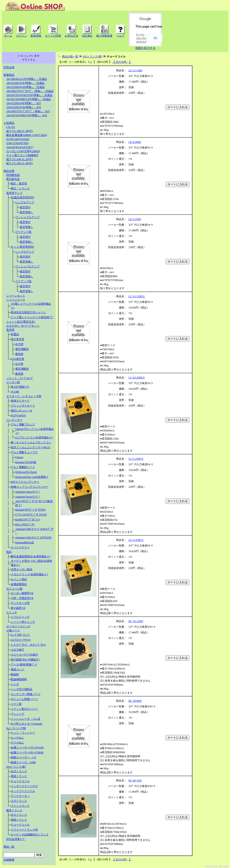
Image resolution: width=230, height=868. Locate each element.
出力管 (19, 344)
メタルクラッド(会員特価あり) (29, 574)
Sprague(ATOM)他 (26, 462)
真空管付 (25, 207)
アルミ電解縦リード (23, 467)
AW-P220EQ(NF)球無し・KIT (24, 103)
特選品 (15, 334)
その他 (15, 392)
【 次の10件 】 (122, 62)
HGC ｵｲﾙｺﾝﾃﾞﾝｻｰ (25, 525)
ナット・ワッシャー (23, 733)
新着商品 (9, 75)
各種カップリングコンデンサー (30, 487)
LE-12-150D (135, 70)
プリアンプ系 (23, 232)
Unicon (19, 457)
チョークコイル (20, 781)
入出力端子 (18, 650)
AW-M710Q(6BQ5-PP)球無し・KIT (27, 115)
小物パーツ (13, 630)
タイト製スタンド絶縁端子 (22, 155)
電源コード (18, 669)
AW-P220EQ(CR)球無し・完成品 (25, 87)
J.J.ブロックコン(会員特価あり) (34, 437)
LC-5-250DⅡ (136, 459)
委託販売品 (13, 179)
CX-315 (11, 127)
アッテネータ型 (20, 603)
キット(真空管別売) (22, 247)
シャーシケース (16, 300)
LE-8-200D (135, 142)
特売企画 (9, 67)
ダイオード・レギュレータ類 (24, 396)
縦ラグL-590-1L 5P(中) (20, 131)
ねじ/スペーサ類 (16, 728)
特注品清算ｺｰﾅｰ (16, 839)
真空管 (10, 330)
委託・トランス (20, 188)
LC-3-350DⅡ (136, 540)
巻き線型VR (18, 608)
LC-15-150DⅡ (137, 296)
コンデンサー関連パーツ (26, 694)
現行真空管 (18, 339)
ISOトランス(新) (16, 767)
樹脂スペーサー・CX (23, 757)
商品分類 (9, 171)
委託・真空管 (19, 184)
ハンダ (15, 684)
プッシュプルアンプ (27, 217)
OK (155, 38)
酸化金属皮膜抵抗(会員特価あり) (31, 556)
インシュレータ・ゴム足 (26, 719)
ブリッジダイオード (23, 406)
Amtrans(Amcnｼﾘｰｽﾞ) (28, 497)
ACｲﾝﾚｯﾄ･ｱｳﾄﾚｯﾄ (21, 640)
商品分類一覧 (70, 57)
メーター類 (13, 382)
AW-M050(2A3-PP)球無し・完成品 (27, 79)
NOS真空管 (18, 359)
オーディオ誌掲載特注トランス (30, 835)
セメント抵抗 (19, 579)
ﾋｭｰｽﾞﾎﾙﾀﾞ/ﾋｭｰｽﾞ (21, 635)
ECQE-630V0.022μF (18, 139)
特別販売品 (13, 175)
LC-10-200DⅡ (137, 378)
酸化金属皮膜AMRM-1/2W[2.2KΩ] (27, 135)
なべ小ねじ (18, 738)
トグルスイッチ (20, 617)
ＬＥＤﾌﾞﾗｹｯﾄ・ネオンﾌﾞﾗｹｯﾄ (28, 645)
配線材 (15, 674)
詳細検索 (9, 860)
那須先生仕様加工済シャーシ (28, 312)
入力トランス (19, 801)
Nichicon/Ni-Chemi (26, 472)
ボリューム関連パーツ (24, 699)
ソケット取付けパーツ (24, 709)
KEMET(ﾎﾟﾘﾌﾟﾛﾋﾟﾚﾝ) (28, 520)
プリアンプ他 (23, 281)
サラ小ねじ (18, 743)
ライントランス (20, 806)
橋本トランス (14, 810)
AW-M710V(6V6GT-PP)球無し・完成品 (29, 95)
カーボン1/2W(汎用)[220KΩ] (23, 151)
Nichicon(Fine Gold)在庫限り (32, 477)
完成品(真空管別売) (22, 197)
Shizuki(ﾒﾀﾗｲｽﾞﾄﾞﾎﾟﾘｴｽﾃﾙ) (30, 510)
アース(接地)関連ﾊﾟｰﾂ (24, 665)
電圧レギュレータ (22, 411)
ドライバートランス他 (24, 830)
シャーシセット (16, 296)
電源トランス (19, 776)
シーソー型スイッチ (23, 622)
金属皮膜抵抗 (19, 584)
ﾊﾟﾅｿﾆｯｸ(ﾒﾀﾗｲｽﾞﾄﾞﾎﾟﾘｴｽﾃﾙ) (31, 515)
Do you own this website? (141, 38)
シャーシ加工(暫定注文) (21, 322)
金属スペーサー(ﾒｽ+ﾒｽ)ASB (27, 748)
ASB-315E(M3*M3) (18, 143)
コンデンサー (14, 420)
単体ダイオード (20, 401)
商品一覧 (9, 847)
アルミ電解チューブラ (24, 452)
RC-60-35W (135, 781)
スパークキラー (20, 547)
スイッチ (12, 612)
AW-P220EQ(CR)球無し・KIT (24, 107)
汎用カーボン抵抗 (22, 569)
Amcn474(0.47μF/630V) (20, 147)
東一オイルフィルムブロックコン (31, 442)
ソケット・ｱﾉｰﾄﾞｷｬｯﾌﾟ (20, 378)
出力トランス (19, 771)
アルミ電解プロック (23, 424)
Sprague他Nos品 (25, 542)
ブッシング (18, 714)
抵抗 (9, 552)
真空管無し (27, 212)
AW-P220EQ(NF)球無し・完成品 (25, 83)
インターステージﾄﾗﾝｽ (24, 786)
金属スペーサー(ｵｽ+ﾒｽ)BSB (27, 752)
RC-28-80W (135, 701)
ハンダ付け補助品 (22, 689)
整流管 (19, 354)
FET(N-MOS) (18, 415)
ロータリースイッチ (18, 626)
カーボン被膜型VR (22, 593)
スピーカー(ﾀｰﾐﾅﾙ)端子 (24, 655)
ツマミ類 (16, 704)
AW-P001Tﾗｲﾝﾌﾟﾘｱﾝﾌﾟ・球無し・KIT (28, 111)
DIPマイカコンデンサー (25, 482)
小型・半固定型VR (22, 598)
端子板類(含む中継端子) (25, 660)
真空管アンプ (14, 193)
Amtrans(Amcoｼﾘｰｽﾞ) (28, 492)
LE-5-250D (135, 219)
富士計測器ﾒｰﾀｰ (20, 387)
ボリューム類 (14, 589)
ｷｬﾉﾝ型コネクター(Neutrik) (27, 724)
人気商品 (9, 123)
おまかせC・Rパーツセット (23, 326)
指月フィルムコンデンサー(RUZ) (31, 447)
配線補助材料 (19, 679)
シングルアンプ (25, 202)
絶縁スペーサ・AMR (23, 762)
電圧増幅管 (22, 349)
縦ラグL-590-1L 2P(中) (20, 159)
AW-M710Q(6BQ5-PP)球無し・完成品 (29, 99)
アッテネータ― (20, 796)
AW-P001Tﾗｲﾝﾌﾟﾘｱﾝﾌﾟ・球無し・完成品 (30, 91)
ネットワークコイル (23, 791)
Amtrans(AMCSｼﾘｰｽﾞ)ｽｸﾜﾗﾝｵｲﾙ (33, 538)
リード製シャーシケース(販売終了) (32, 317)
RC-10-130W (136, 621)
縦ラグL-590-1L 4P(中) (20, 163)
